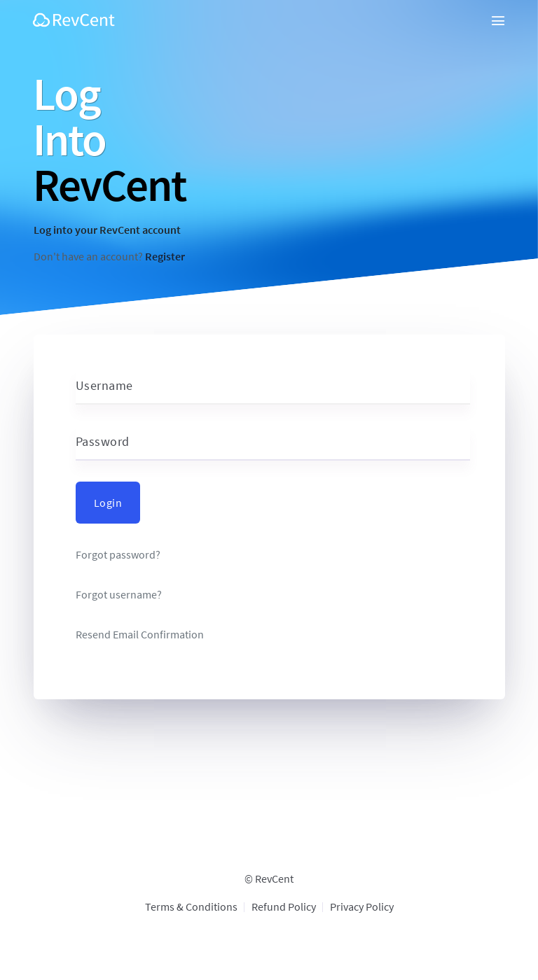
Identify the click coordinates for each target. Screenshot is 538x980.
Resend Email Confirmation (140, 635)
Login (108, 503)
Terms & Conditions (191, 906)
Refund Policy (284, 906)
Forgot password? (118, 555)
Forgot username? (119, 595)
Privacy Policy (362, 906)
